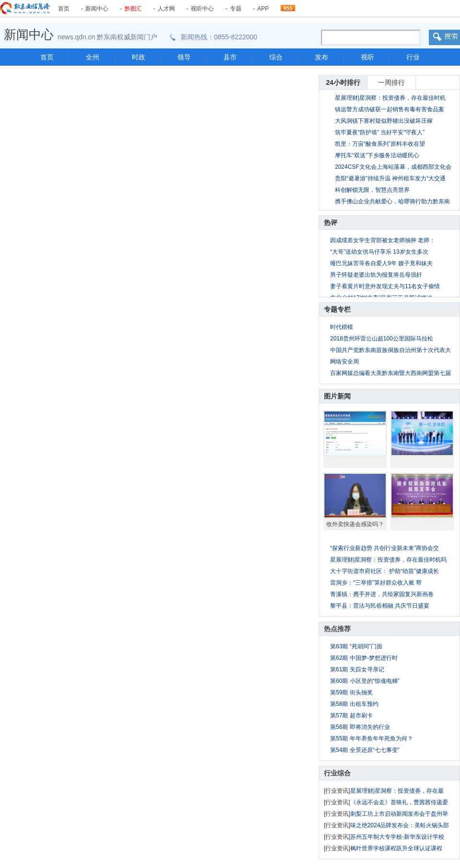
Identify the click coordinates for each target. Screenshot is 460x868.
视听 (368, 57)
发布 (322, 57)
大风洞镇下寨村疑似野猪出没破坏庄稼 (384, 121)
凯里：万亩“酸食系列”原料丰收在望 (380, 144)
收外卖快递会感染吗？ (355, 524)
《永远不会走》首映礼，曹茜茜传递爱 (399, 802)
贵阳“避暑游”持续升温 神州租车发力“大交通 (390, 178)
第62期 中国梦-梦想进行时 (364, 658)
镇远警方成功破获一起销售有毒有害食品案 (390, 109)
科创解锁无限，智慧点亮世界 (372, 190)
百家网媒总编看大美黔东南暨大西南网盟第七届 (391, 373)
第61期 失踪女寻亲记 (357, 669)
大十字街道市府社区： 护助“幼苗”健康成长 (385, 571)
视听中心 (202, 9)
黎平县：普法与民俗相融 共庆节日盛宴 (380, 606)
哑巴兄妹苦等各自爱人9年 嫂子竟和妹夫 (381, 263)
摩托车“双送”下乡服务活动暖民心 (377, 155)
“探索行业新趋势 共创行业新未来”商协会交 (385, 548)
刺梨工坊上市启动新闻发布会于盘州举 (399, 814)
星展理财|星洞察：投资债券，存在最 (397, 791)
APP (263, 9)
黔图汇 (133, 9)
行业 (413, 57)
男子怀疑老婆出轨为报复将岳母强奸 (376, 275)
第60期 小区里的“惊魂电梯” (365, 681)
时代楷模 (342, 327)
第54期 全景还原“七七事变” (365, 750)
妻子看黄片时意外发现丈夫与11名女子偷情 (385, 286)
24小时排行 (343, 82)
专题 (236, 9)
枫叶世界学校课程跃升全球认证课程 (396, 848)
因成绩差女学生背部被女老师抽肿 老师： (383, 240)
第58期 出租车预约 (354, 704)
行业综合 (337, 773)
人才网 (166, 9)
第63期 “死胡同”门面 (356, 646)
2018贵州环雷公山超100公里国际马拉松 (382, 339)
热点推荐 (337, 629)
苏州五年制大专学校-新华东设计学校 (397, 837)
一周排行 (391, 82)
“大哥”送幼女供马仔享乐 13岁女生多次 (379, 252)
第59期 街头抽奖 (351, 692)
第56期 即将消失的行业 (360, 727)
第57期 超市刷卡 (351, 716)
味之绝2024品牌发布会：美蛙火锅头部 (400, 825)
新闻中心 (97, 9)
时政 (138, 57)
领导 (184, 57)
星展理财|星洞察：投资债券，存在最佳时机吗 (388, 560)
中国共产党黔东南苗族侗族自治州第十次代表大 (391, 350)
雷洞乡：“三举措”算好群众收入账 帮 (376, 583)
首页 (64, 9)
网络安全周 (345, 362)
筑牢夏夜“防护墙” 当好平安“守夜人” (380, 132)
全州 (92, 57)
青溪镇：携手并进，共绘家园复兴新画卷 (382, 594)
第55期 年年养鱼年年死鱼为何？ (372, 739)
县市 (230, 57)
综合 (276, 57)
